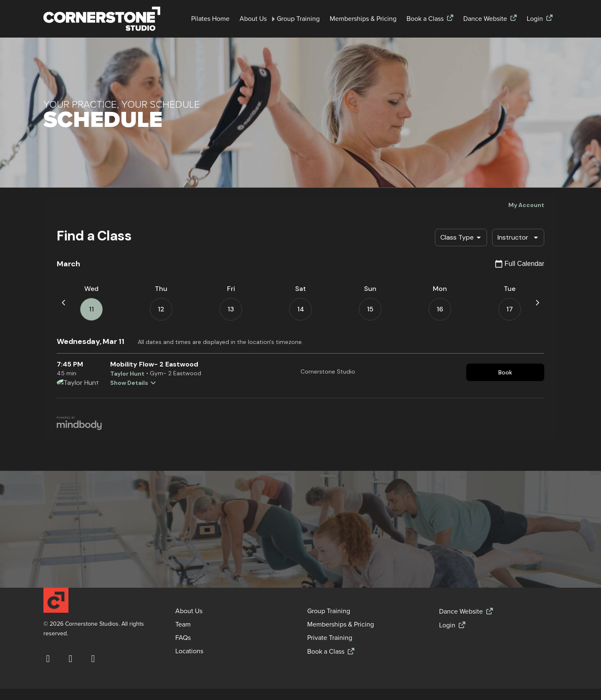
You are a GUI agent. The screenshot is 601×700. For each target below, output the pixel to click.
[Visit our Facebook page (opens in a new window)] (48, 659)
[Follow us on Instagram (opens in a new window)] (71, 659)
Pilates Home (210, 19)
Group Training (298, 19)
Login (535, 19)
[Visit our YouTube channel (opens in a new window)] (93, 659)
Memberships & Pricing (363, 19)
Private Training (330, 638)
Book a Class (425, 19)
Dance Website (485, 19)
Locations (189, 651)
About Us (253, 19)
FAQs (183, 638)
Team (183, 624)
